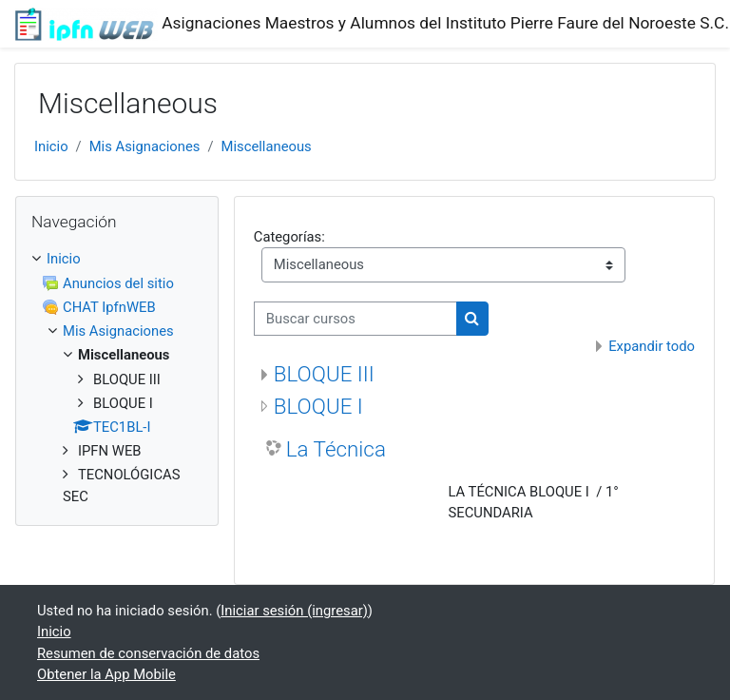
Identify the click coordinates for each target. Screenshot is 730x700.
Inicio (51, 146)
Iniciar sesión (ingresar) (294, 611)
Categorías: (289, 237)
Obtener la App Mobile (106, 674)
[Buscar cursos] (355, 319)
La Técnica (336, 449)
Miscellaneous (266, 146)
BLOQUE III (324, 374)
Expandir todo (652, 346)
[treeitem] (117, 377)
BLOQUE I (318, 406)
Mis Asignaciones (145, 146)
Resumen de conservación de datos (148, 653)
